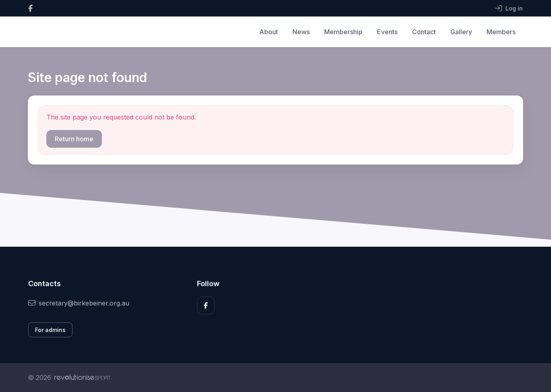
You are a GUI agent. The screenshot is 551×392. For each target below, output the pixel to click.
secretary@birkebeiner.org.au (79, 303)
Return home (74, 139)
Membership (343, 32)
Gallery (461, 32)
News (301, 32)
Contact (424, 32)
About (269, 32)
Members (501, 32)
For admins (50, 330)
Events (387, 32)
